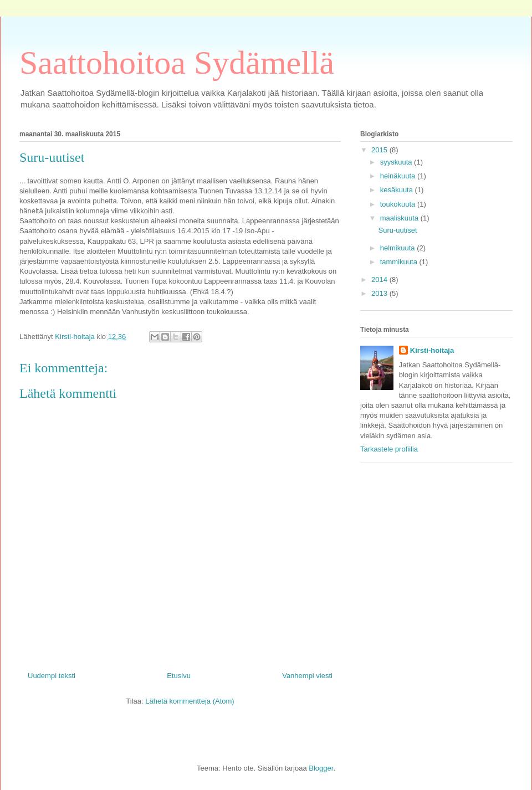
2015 (380, 150)
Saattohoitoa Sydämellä (177, 63)
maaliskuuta (400, 218)
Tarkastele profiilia (389, 449)
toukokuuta (399, 204)
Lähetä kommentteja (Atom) (190, 701)
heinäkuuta (399, 176)
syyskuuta (397, 162)
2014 (380, 279)
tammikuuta (400, 262)
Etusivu (179, 676)
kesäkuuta (398, 190)
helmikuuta (398, 248)
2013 (380, 293)
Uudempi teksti (52, 676)
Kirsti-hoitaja (432, 350)
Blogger (321, 768)
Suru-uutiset (397, 230)
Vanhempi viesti (307, 676)
